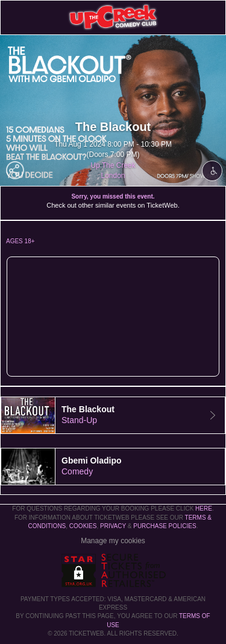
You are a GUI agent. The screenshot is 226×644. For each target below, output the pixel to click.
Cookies (83, 526)
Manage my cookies (113, 541)
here (204, 509)
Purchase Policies (165, 526)
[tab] (113, 415)
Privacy (113, 526)
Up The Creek (113, 165)
